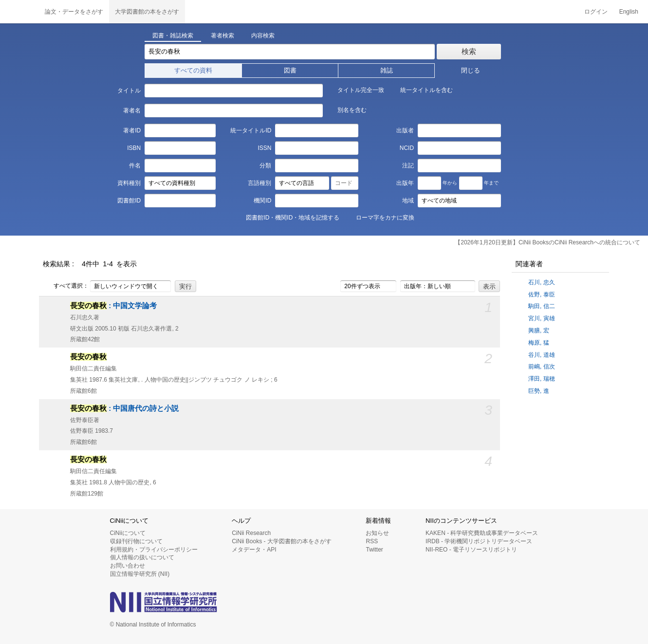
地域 (408, 201)
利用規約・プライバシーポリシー (154, 550)
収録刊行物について (136, 541)
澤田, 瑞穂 (542, 379)
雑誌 (387, 70)
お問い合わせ (128, 566)
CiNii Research (251, 533)
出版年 (405, 183)
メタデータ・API (254, 550)
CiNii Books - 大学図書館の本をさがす (282, 541)
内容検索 (263, 36)
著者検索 (222, 36)
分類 (265, 166)
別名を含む (347, 110)
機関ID (262, 201)
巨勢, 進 (539, 391)
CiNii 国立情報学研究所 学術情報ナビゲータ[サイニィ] (19, 12)
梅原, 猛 (539, 343)
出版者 (405, 130)
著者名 (132, 110)
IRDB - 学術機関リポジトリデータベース (479, 541)
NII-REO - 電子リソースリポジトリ (471, 550)
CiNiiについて (128, 533)
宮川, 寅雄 (542, 318)
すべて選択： (66, 286)
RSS (372, 541)
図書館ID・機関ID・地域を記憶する (287, 217)
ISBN (134, 148)
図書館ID (129, 201)
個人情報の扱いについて (142, 557)
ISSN (264, 148)
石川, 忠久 (542, 282)
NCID (407, 148)
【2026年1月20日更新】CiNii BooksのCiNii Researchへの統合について (547, 242)
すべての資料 (193, 70)
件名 (135, 166)
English (629, 12)
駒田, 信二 (542, 306)
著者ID (132, 130)
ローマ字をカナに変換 (380, 217)
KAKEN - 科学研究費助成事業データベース (482, 533)
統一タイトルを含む (421, 90)
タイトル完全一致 (355, 90)
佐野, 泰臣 (542, 294)
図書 (290, 70)
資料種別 (129, 183)
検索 (469, 51)
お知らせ (377, 533)
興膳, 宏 (539, 331)
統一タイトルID (251, 130)
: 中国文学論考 (113, 306)
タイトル (129, 91)
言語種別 (259, 183)
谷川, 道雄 (542, 355)
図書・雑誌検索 (173, 36)
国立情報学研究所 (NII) (140, 574)
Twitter (374, 550)
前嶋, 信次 (542, 367)
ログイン (596, 12)
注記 (408, 166)
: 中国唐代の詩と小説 (124, 408)
